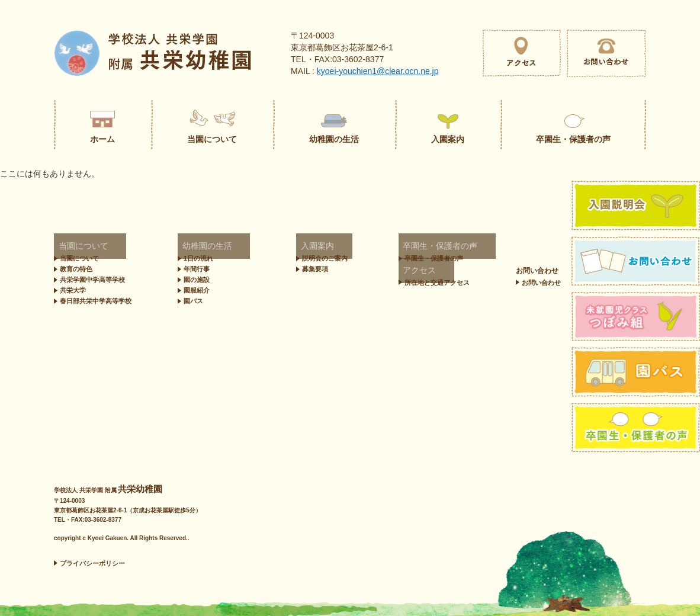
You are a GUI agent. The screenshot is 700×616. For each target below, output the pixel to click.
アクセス (489, 247)
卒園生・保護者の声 (396, 247)
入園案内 (281, 247)
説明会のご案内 (295, 258)
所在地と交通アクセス (513, 258)
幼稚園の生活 (199, 247)
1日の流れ (198, 258)
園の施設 (197, 280)
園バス (193, 301)
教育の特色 (76, 269)
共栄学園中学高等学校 (92, 280)
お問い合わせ (386, 271)
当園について (75, 247)
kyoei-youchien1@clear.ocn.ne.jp (378, 71)
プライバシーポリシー (92, 563)
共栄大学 (73, 290)
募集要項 (285, 269)
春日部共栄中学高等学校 (96, 301)
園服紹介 (197, 290)
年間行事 (197, 269)
